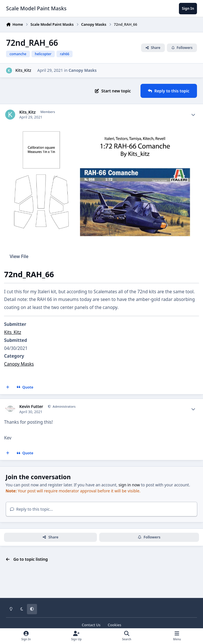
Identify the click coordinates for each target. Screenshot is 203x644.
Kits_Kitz (23, 70)
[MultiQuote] (8, 387)
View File (19, 256)
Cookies (115, 625)
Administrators (64, 406)
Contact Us (91, 625)
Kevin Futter (31, 407)
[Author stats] (193, 115)
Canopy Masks (83, 70)
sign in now (129, 485)
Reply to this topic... (32, 509)
